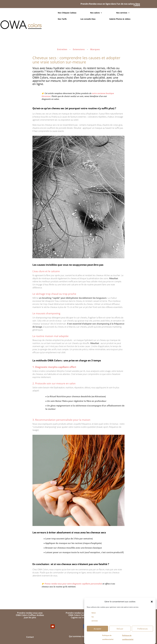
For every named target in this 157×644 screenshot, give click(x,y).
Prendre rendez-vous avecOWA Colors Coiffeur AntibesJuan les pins (30, 615)
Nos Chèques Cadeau (67, 13)
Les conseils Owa (88, 19)
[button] (152, 602)
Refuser (120, 629)
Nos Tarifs (62, 19)
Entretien (62, 49)
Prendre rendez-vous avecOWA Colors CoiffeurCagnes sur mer (78, 615)
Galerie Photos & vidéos (120, 19)
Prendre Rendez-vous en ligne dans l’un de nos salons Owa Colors (110, 5)
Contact (30, 637)
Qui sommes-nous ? (78, 636)
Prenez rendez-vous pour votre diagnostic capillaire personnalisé (73, 584)
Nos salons (95, 13)
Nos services (122, 13)
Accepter (97, 629)
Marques (95, 49)
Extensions (79, 49)
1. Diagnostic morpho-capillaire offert (54, 367)
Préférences (142, 629)
